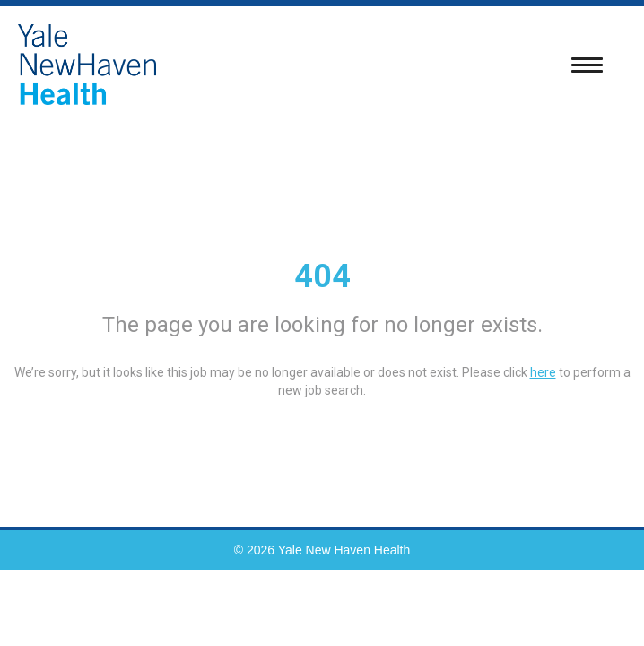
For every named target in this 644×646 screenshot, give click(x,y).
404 (322, 276)
